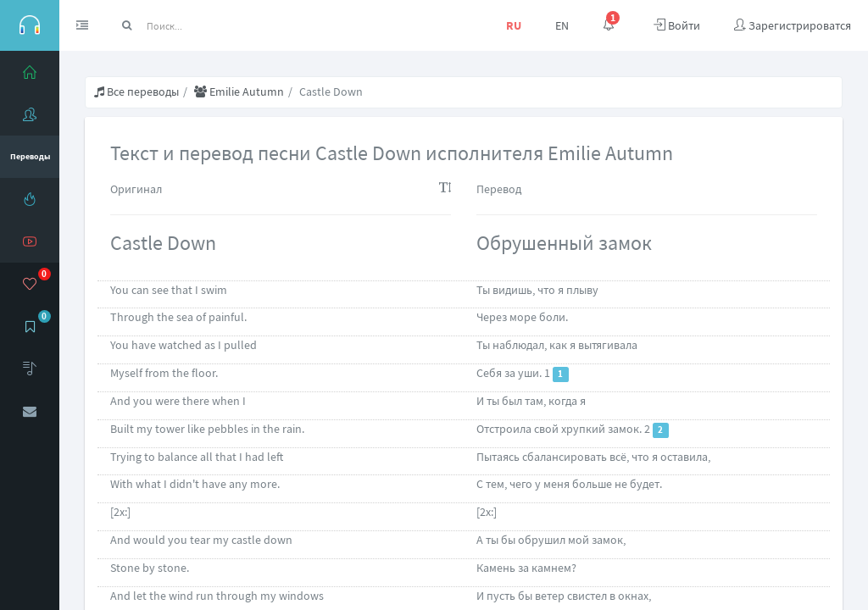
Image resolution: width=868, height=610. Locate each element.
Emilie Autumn (239, 91)
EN (562, 25)
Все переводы (136, 91)
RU (514, 25)
